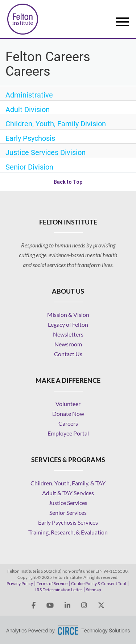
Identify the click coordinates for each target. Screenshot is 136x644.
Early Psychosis (30, 138)
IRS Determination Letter (59, 590)
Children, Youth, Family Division (56, 124)
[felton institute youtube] (50, 605)
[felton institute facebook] (34, 605)
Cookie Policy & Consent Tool (99, 583)
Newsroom (68, 344)
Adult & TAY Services (68, 493)
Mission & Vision (68, 315)
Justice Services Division (46, 152)
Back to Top (68, 182)
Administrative (29, 95)
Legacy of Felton (68, 324)
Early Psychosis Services (68, 522)
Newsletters (68, 334)
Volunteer (68, 404)
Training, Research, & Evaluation (68, 532)
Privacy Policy (20, 583)
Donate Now (68, 414)
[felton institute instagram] (84, 605)
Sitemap (94, 590)
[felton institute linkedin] (67, 605)
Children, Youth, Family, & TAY (68, 483)
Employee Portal (68, 433)
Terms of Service (52, 583)
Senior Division (29, 167)
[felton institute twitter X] (101, 605)
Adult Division (28, 110)
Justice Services (68, 503)
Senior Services (68, 512)
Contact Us (68, 354)
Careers (68, 423)
